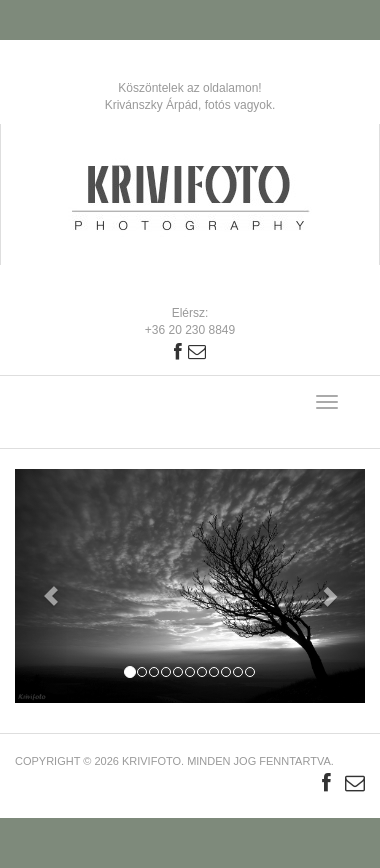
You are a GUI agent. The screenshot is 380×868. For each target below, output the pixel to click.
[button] (41, 585)
